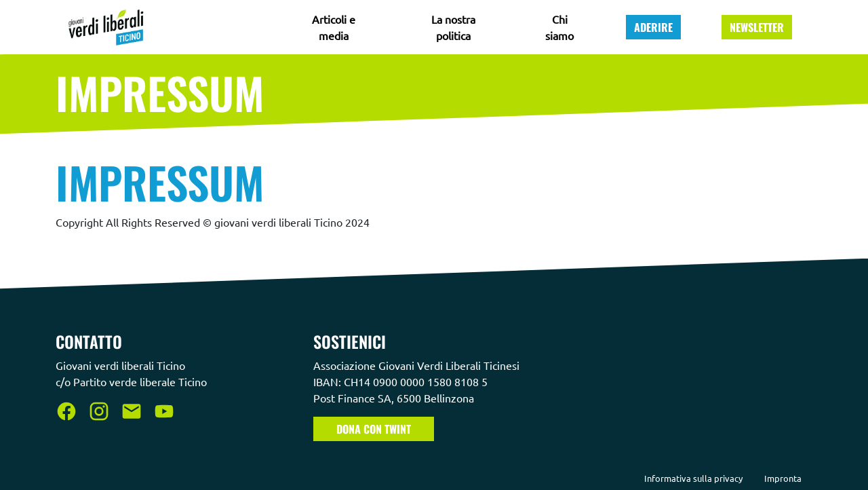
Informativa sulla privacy (693, 478)
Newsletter (757, 27)
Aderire (653, 27)
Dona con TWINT (374, 429)
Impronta (783, 478)
